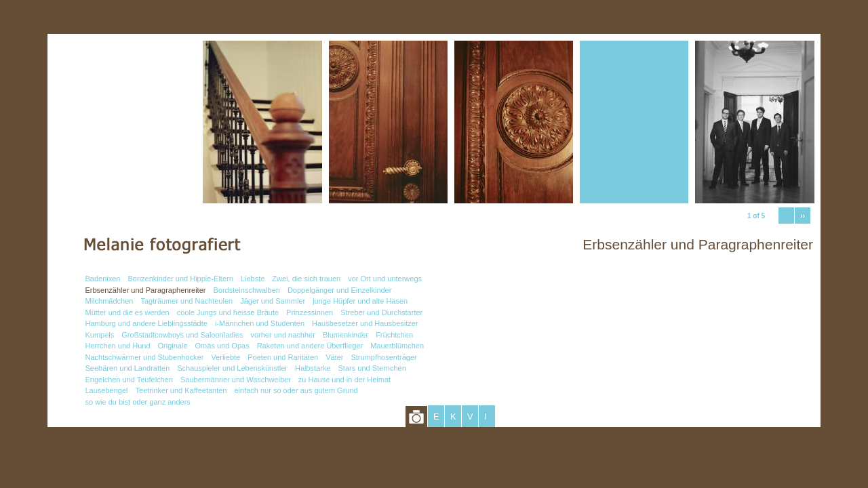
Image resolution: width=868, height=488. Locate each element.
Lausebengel (107, 390)
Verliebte (225, 357)
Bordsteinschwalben (246, 290)
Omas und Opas (222, 346)
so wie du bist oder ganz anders (138, 402)
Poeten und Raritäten (283, 357)
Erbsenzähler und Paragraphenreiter (146, 290)
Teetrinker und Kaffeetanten (181, 390)
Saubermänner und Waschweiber (236, 380)
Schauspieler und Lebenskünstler (232, 368)
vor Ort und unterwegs (385, 279)
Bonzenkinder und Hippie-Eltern (181, 279)
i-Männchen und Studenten (260, 323)
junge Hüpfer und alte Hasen (360, 301)
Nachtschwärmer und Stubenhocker (145, 357)
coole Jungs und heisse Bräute (228, 312)
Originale (173, 346)
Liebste (253, 279)
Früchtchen (394, 335)
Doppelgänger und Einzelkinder (340, 290)
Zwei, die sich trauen (306, 279)
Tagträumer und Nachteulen (186, 301)
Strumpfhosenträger (383, 357)
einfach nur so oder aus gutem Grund (296, 390)
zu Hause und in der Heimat (344, 380)
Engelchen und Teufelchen (129, 380)
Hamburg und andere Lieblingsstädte (146, 323)
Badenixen (103, 279)
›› (803, 216)
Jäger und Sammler (273, 301)
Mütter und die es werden (127, 312)
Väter (334, 357)
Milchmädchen (110, 301)
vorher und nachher (282, 335)
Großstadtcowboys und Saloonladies (182, 335)
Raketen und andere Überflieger (310, 346)
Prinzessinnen (310, 312)
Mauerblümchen (397, 346)
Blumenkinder (346, 335)
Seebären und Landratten (128, 368)
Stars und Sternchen (372, 368)
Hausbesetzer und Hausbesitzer (365, 323)
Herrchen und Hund (118, 346)
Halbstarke (313, 368)
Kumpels (100, 335)
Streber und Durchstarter (381, 312)
